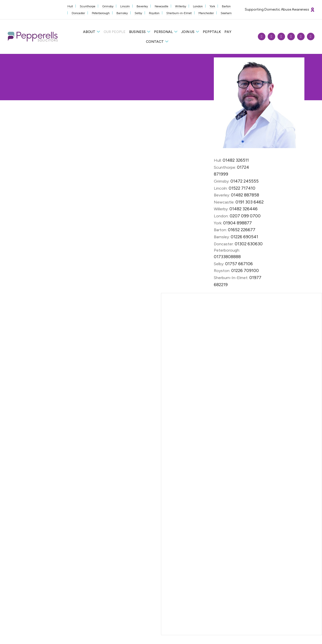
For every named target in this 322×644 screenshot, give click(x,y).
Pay (228, 32)
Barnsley (122, 13)
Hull (70, 6)
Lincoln (125, 6)
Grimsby (108, 6)
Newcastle (162, 6)
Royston (154, 13)
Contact (155, 42)
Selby (138, 13)
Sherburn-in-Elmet (179, 13)
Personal (163, 32)
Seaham (226, 13)
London (198, 6)
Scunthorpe (88, 6)
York (212, 6)
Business (137, 32)
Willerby (181, 6)
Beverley (142, 6)
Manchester (206, 13)
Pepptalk (212, 32)
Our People (115, 32)
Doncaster (78, 13)
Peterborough (101, 13)
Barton (226, 6)
